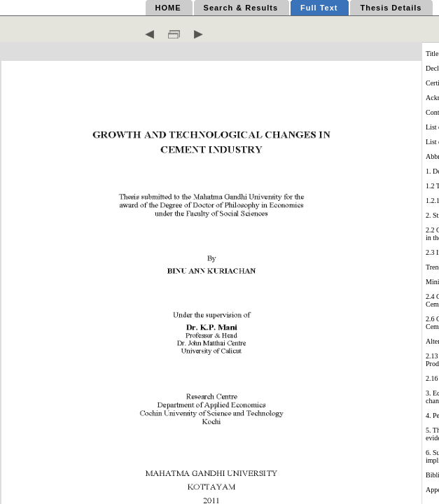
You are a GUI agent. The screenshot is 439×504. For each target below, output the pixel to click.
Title (432, 54)
